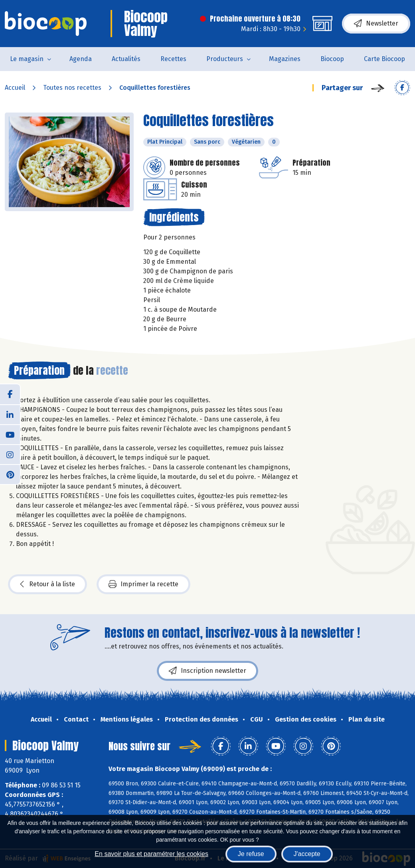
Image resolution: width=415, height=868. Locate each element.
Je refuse (251, 854)
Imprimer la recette (143, 584)
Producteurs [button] (225, 59)
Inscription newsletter (207, 671)
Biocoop (332, 59)
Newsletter (376, 24)
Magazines (285, 59)
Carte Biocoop (384, 59)
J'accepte (307, 854)
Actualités (126, 59)
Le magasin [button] (27, 59)
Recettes (173, 59)
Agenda (81, 59)
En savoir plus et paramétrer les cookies (151, 854)
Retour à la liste (47, 584)
